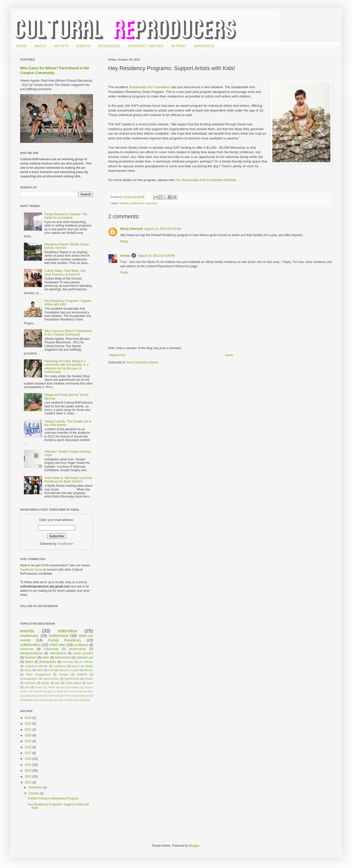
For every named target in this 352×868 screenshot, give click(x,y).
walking (82, 700)
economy (73, 691)
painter (45, 683)
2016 (29, 759)
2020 (29, 735)
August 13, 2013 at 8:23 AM (162, 229)
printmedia (43, 700)
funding (124, 203)
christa (125, 256)
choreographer (29, 679)
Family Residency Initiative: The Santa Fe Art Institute (66, 216)
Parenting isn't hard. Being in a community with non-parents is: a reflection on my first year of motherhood (67, 367)
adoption (75, 687)
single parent (73, 683)
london (89, 679)
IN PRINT (179, 46)
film (46, 666)
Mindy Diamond (131, 229)
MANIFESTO (204, 46)
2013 (29, 777)
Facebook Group (32, 570)
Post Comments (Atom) (142, 362)
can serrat (58, 691)
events (27, 631)
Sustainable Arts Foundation (149, 87)
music (28, 670)
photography (48, 662)
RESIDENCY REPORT (146, 46)
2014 (29, 771)
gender (40, 696)
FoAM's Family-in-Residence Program (53, 798)
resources (151, 203)
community (51, 649)
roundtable (68, 700)
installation (60, 666)
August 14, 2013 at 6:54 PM (156, 256)
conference (31, 666)
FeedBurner (65, 544)
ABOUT (40, 46)
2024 (29, 718)
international (58, 653)
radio (55, 700)
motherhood (59, 636)
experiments (72, 679)
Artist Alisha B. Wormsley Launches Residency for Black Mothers (68, 480)
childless (82, 674)
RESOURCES (109, 46)
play (57, 683)
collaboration (30, 645)
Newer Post (117, 355)
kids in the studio (82, 666)
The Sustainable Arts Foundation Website (206, 180)
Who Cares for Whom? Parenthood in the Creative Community (68, 333)
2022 (29, 724)
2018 (29, 747)
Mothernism (63, 658)
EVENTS (83, 46)
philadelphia (27, 700)
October (34, 793)
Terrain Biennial (56, 687)
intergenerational (31, 653)
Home (229, 355)
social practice (83, 653)
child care (57, 645)
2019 (29, 741)
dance (29, 662)
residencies (137, 203)
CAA (51, 670)
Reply (124, 241)
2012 (29, 782)
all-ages (64, 674)
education (88, 691)
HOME (21, 46)
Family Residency (64, 640)
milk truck (69, 696)
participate (84, 696)
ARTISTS (61, 46)
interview (67, 631)
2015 (29, 765)
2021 (29, 730)
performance (77, 649)
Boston (39, 687)
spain (90, 683)
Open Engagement (38, 674)
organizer (30, 683)
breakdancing (40, 691)
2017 (29, 753)
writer (46, 658)
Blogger (194, 846)
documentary (51, 679)
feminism (31, 658)
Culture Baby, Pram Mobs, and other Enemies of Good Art (65, 273)
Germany (68, 662)
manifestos (54, 696)
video (40, 670)
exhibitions (81, 645)
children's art (84, 658)
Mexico (89, 670)
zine (27, 687)
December (36, 787)
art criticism (86, 662)
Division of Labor (69, 670)
